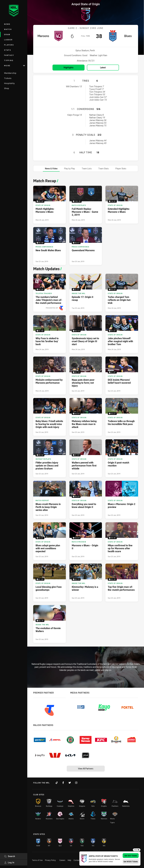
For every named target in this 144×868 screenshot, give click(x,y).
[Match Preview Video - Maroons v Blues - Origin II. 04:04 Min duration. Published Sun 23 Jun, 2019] (86, 541)
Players (9, 45)
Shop (7, 88)
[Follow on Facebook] (63, 783)
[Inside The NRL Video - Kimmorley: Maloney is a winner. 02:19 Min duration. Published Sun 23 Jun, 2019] (86, 583)
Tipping (9, 60)
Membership (10, 73)
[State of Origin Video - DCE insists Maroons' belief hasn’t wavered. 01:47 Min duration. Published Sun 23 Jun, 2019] (122, 375)
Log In (9, 862)
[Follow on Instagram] (76, 783)
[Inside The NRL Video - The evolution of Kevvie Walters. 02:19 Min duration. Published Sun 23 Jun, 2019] (50, 624)
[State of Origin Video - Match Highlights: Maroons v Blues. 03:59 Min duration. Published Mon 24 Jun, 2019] (50, 205)
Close (137, 850)
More (15, 66)
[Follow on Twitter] (70, 783)
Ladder (8, 40)
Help (69, 860)
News (7, 24)
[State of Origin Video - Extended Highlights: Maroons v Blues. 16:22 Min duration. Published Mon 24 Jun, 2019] (122, 205)
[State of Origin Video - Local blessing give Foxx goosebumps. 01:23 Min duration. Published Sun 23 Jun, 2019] (50, 583)
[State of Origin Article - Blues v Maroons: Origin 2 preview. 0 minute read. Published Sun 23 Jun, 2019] (122, 500)
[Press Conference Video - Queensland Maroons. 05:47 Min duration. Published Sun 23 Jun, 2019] (86, 246)
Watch (8, 29)
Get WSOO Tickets (131, 861)
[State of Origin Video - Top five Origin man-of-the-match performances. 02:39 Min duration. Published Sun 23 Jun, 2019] (122, 583)
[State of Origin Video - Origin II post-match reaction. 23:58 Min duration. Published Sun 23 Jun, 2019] (122, 458)
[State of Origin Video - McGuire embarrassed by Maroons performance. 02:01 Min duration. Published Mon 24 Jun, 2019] (50, 375)
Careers (62, 860)
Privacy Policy (50, 860)
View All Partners (86, 769)
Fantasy (9, 55)
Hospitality (9, 83)
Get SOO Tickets (131, 856)
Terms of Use (37, 860)
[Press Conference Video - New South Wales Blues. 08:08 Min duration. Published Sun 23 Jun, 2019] (50, 246)
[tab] (51, 168)
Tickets (8, 78)
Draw (7, 34)
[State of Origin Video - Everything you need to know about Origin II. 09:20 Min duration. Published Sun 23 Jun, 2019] (86, 500)
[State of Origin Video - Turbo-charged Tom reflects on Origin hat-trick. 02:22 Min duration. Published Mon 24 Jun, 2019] (122, 293)
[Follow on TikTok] (57, 783)
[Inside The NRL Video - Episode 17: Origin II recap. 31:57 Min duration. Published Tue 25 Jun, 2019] (86, 293)
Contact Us (78, 860)
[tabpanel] (86, 410)
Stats (8, 50)
